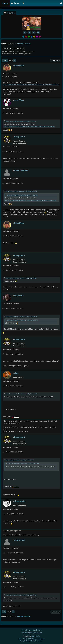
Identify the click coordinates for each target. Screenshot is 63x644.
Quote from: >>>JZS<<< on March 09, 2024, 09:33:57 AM (21, 191)
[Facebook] (25, 33)
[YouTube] (38, 33)
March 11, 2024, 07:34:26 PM (15, 270)
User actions (56, 60)
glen (16, 373)
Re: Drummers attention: (11, 108)
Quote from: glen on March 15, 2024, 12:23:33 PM (19, 460)
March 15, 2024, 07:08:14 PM (15, 452)
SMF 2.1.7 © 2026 (25, 639)
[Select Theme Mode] (24, 3)
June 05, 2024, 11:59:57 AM (15, 587)
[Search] (61, 3)
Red (26, 37)
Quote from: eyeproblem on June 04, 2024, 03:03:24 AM (21, 595)
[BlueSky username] (29, 33)
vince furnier (20, 501)
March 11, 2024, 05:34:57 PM (15, 183)
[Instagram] (34, 33)
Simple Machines (39, 639)
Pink (40, 37)
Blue (32, 37)
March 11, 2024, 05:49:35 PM (15, 236)
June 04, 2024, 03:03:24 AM (15, 553)
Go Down (5, 60)
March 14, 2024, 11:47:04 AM (15, 308)
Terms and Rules (30, 633)
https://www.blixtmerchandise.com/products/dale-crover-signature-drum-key (31, 85)
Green (29, 37)
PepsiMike (19, 66)
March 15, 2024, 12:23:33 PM (15, 386)
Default (23, 37)
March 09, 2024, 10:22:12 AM (15, 152)
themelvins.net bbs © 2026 (32, 630)
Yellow (34, 37)
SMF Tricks (35, 636)
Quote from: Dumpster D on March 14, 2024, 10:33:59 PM (21, 394)
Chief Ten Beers (21, 170)
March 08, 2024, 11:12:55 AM (11, 77)
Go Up (4, 612)
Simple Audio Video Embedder (31, 641)
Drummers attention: (10, 74)
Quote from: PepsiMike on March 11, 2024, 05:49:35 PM (21, 278)
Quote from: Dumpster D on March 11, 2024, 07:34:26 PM (21, 317)
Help (23, 633)
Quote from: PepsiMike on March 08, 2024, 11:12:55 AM (21, 121)
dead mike (19, 296)
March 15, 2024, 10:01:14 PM (16, 514)
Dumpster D (19, 137)
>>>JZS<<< (19, 100)
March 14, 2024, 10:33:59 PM (15, 354)
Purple (37, 37)
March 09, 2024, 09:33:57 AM (15, 113)
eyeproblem (20, 540)
